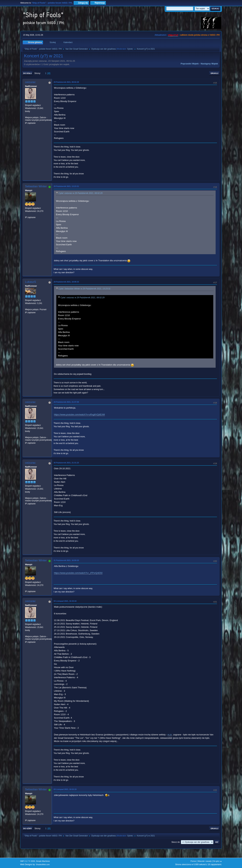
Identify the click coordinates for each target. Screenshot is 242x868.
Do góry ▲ (218, 861)
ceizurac (30, 82)
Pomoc (193, 861)
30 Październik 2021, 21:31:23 (66, 463)
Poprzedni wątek (190, 64)
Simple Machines (43, 861)
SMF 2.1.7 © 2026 (28, 861)
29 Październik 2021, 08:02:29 (66, 82)
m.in (170, 735)
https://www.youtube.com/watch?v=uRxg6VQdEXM (79, 414)
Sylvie (130, 49)
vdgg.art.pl (173, 35)
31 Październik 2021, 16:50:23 (66, 560)
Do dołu (27, 73)
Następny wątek (209, 64)
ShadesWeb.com (43, 864)
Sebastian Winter (36, 186)
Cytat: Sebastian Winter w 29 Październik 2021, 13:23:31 (84, 289)
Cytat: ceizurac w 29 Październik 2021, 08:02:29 (80, 193)
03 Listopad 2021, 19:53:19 (65, 789)
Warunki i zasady (205, 861)
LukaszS (31, 282)
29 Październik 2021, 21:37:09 (66, 402)
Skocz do (176, 842)
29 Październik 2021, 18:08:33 (66, 282)
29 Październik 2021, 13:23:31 (66, 186)
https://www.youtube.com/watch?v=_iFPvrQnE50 (78, 573)
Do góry (28, 828)
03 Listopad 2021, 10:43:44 (65, 601)
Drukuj (214, 73)
